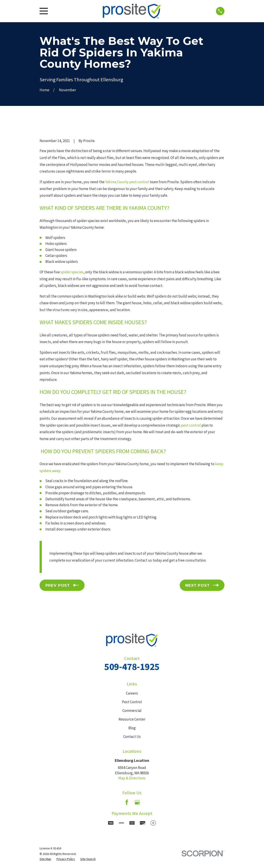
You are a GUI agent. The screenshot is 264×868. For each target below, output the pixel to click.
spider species (72, 272)
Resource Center (132, 719)
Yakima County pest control (127, 182)
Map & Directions (132, 778)
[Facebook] (127, 802)
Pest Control (132, 702)
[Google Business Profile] (137, 802)
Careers (132, 693)
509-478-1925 (132, 667)
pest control (191, 425)
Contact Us (132, 737)
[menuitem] (45, 859)
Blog (132, 728)
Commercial (132, 711)
